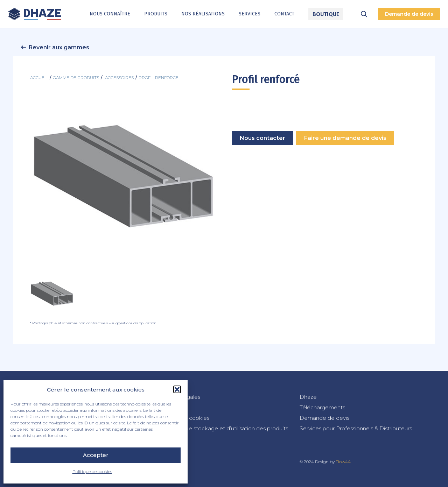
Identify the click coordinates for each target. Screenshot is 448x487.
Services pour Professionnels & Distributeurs (356, 428)
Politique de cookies (92, 471)
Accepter (96, 455)
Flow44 (343, 462)
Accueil (39, 77)
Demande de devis (324, 418)
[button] (177, 389)
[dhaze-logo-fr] (35, 14)
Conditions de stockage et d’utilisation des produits (222, 428)
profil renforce (159, 77)
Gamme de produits (76, 77)
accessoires (119, 77)
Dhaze (308, 397)
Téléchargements (322, 407)
